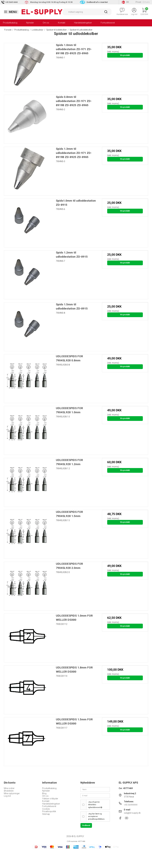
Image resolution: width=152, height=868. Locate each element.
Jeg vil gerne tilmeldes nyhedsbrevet (95, 805)
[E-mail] (95, 795)
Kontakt (62, 23)
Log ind (7, 796)
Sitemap (46, 814)
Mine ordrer (9, 788)
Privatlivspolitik (49, 811)
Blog (44, 793)
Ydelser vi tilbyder (50, 799)
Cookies (46, 809)
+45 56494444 (131, 805)
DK (125, 2)
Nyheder (30, 23)
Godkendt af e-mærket (97, 2)
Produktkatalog (10, 23)
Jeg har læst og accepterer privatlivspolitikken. (97, 816)
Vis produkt (125, 55)
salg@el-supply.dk (132, 813)
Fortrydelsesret (108, 23)
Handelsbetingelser (83, 23)
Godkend (86, 825)
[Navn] (95, 789)
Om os (46, 23)
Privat (138, 2)
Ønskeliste (9, 791)
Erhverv (146, 2)
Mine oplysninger (12, 793)
